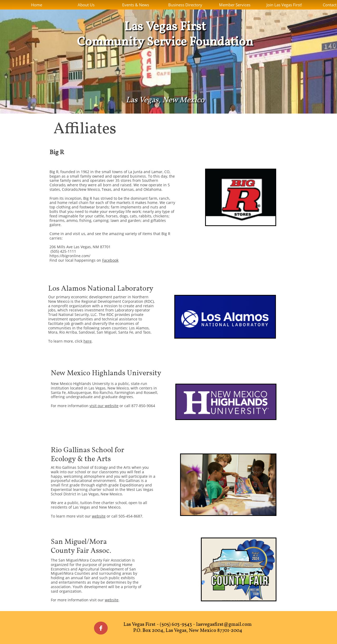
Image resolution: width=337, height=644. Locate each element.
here (88, 341)
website (99, 516)
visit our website (104, 406)
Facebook (110, 260)
